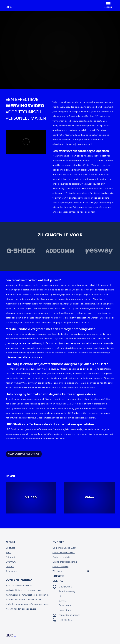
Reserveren (11, 571)
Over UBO (11, 562)
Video (9, 553)
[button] (108, 5)
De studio (10, 548)
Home (11, 5)
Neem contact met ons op (24, 454)
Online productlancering (65, 562)
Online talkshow (60, 567)
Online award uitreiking (64, 553)
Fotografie (11, 557)
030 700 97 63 (66, 620)
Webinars (57, 571)
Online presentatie (62, 557)
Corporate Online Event (64, 548)
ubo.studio (31, 609)
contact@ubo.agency (69, 615)
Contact (10, 567)
